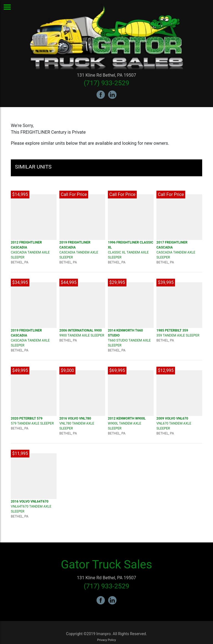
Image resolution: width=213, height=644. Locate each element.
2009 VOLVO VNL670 (172, 418)
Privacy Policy (106, 640)
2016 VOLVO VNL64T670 (30, 501)
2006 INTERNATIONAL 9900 (81, 330)
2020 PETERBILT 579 (27, 418)
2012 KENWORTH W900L (127, 418)
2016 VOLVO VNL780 (75, 418)
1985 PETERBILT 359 (172, 330)
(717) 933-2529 (106, 83)
